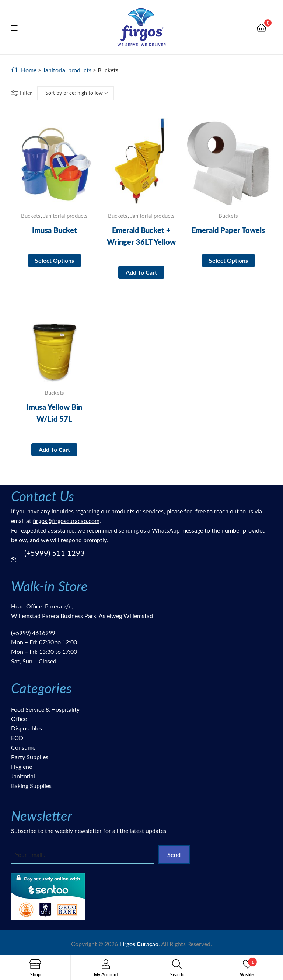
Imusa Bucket (55, 230)
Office (19, 719)
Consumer (24, 747)
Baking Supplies (31, 786)
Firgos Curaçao (139, 944)
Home (29, 70)
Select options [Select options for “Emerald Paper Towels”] (228, 260)
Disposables (27, 728)
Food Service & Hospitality (45, 709)
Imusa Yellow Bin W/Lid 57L (54, 413)
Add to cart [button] (141, 272)
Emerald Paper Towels (228, 230)
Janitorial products (67, 70)
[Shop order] (76, 93)
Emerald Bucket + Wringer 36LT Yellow (141, 236)
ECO (17, 738)
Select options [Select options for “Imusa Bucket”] (55, 260)
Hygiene (22, 766)
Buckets (31, 216)
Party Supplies (30, 757)
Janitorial (23, 776)
